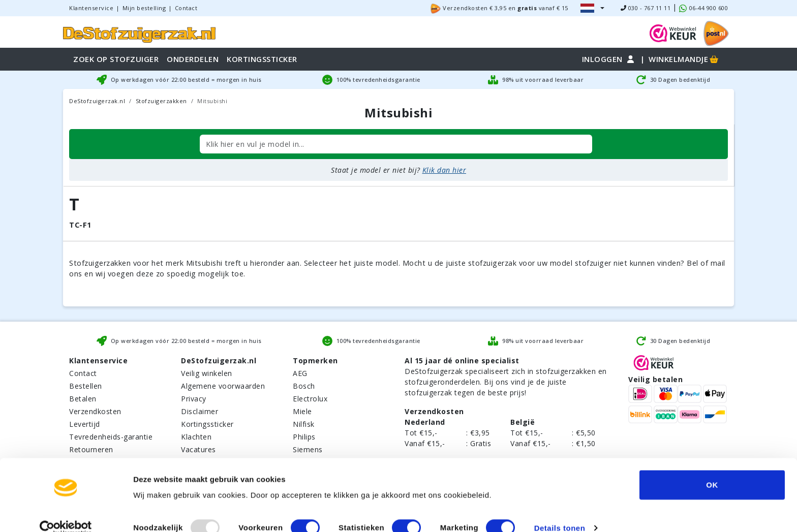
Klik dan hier (445, 170)
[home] (139, 33)
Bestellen (86, 386)
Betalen (83, 399)
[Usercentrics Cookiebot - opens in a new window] (66, 512)
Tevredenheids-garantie (111, 437)
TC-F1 (80, 225)
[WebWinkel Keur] (673, 32)
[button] (592, 8)
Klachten (196, 437)
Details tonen (560, 512)
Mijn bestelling (144, 8)
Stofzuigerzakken (161, 101)
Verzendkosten (95, 411)
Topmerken (315, 361)
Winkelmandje (684, 59)
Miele (302, 411)
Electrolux (310, 399)
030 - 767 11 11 (646, 8)
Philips (304, 437)
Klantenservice (91, 8)
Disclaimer (200, 411)
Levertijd (85, 424)
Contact (186, 8)
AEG (300, 373)
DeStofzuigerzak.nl (97, 101)
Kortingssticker (207, 424)
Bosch (304, 386)
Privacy (194, 399)
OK (712, 469)
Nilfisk (304, 424)
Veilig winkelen (207, 373)
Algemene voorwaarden (223, 386)
